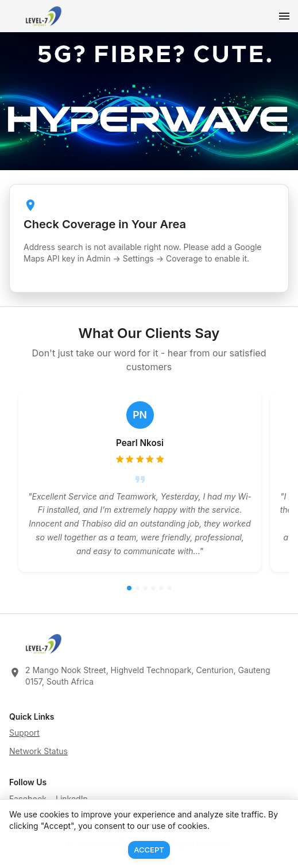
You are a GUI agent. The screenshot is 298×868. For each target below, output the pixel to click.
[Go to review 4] (153, 588)
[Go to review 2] (137, 588)
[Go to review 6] (169, 588)
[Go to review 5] (161, 588)
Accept (149, 850)
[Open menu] (284, 16)
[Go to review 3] (145, 588)
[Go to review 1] (129, 588)
